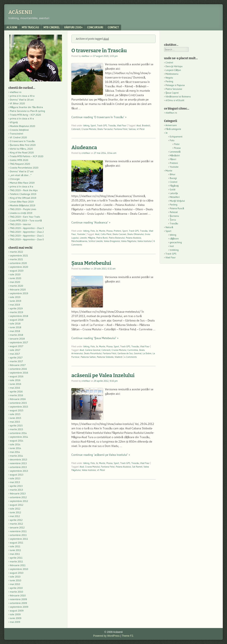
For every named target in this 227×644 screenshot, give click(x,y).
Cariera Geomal (93, 350)
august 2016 (17, 376)
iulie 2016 (15, 380)
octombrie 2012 (18, 497)
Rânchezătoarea (79, 241)
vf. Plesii (141, 129)
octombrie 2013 (18, 467)
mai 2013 (15, 482)
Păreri (173, 159)
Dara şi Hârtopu (174, 66)
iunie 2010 (16, 580)
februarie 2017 (18, 365)
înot (172, 246)
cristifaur (86, 153)
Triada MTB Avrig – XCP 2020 (25, 115)
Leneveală (175, 152)
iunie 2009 (16, 618)
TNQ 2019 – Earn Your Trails (25, 217)
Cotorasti (76, 129)
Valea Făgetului (129, 241)
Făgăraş (174, 186)
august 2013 (17, 475)
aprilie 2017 (16, 357)
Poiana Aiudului (133, 238)
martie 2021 (16, 259)
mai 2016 (15, 388)
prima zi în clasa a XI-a (22, 118)
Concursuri (95, 27)
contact (113, 27)
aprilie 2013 (16, 486)
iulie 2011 (15, 546)
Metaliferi (175, 197)
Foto (93, 231)
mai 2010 (15, 584)
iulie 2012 (15, 509)
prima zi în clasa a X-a (22, 186)
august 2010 (17, 573)
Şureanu (174, 216)
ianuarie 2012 (17, 527)
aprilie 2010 (16, 588)
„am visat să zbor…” (21, 175)
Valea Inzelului (145, 241)
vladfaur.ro (16, 92)
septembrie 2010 (19, 569)
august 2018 (17, 320)
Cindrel (169, 62)
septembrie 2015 (19, 407)
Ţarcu (173, 220)
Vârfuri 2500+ (73, 27)
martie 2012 (16, 524)
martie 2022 (16, 252)
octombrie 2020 (18, 263)
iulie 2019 (15, 297)
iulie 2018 (15, 323)
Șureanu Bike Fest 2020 (23, 145)
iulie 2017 (15, 350)
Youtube (81, 234)
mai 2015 (15, 422)
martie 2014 (16, 456)
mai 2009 (15, 622)
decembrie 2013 (18, 459)
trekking (174, 250)
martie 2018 (16, 335)
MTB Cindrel (52, 27)
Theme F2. (128, 636)
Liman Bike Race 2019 (22, 202)
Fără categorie (173, 129)
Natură (169, 227)
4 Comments (131, 357)
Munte (102, 231)
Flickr (177, 144)
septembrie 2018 (19, 316)
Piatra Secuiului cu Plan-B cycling (27, 111)
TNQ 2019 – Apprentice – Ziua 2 (27, 232)
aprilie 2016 (16, 391)
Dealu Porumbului (93, 353)
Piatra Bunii (102, 238)
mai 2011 (15, 554)
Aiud (139, 125)
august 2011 (17, 543)
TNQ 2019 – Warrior (20, 224)
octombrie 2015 (18, 403)
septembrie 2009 (19, 607)
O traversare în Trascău (99, 51)
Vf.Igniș (14, 122)
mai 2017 (15, 354)
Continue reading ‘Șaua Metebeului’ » (95, 338)
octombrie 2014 (18, 433)
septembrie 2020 (19, 267)
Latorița (174, 193)
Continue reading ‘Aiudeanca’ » (91, 222)
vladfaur (85, 56)
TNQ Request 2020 (20, 164)
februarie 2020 (18, 289)
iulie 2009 (15, 614)
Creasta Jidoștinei (19, 130)
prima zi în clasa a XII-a (22, 96)
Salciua (132, 129)
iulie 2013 (15, 478)
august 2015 (17, 410)
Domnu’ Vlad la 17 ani (22, 171)
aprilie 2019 (16, 308)
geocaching (176, 242)
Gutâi (173, 189)
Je (97, 231)
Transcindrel (16, 134)
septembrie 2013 (19, 471)
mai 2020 (15, 282)
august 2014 (17, 441)
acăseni (12, 27)
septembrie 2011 (19, 539)
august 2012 (17, 505)
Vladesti (119, 357)
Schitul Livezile (96, 241)
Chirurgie (15, 179)
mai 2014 (15, 452)
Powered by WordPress (106, 636)
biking (86, 125)
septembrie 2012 (19, 501)
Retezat (174, 212)
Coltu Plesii (106, 234)
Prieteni (117, 231)
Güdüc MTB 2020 (19, 160)
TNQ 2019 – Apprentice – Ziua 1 (27, 236)
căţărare (174, 238)
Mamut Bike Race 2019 (22, 183)
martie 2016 (16, 395)
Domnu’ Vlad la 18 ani (22, 100)
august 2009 (17, 611)
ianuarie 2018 (17, 339)
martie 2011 (16, 561)
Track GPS (102, 125)
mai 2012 (15, 516)
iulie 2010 (15, 577)
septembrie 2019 (19, 293)
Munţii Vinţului (177, 201)
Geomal (138, 353)
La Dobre (147, 353)
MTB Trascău (30, 27)
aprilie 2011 (16, 558)
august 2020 (17, 271)
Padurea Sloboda (105, 357)
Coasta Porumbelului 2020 (24, 168)
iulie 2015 (15, 414)
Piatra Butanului (117, 238)
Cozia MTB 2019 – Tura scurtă (26, 220)
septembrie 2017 (19, 342)
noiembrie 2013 (18, 463)
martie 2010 (16, 592)
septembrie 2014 (19, 437)
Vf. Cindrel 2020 (18, 137)
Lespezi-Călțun (173, 70)
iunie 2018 (16, 327)
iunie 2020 (16, 278)
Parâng (169, 81)
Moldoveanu (172, 74)
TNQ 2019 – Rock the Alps (24, 190)
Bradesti (146, 125)
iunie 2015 (16, 418)
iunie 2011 (15, 550)
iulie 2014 (15, 444)
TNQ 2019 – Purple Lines (23, 209)
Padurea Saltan (88, 357)
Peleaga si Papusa (175, 85)
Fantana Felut (121, 129)
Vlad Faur (122, 125)
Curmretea (133, 350)
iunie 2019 (16, 301)
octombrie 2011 (18, 535)
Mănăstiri (175, 155)
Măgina (92, 238)
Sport (93, 125)
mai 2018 (15, 331)
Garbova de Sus (125, 353)
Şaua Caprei (172, 93)
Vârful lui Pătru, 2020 (21, 149)
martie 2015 (16, 429)
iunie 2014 (15, 448)
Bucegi (173, 178)
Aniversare (171, 125)
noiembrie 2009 (18, 599)
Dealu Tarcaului (105, 129)
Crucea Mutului (89, 129)
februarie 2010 (18, 595)
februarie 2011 (18, 565)
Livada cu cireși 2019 (21, 213)
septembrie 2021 (19, 255)
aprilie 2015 (16, 425)
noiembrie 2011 (18, 531)
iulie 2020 (15, 274)
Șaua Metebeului (91, 263)
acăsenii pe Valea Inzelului (103, 375)
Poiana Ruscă (177, 208)
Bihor (173, 174)
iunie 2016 (16, 384)
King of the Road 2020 (22, 152)
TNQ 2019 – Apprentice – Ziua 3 (27, 228)
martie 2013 (16, 490)
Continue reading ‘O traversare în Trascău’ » (99, 117)
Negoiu (169, 78)
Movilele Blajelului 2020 (22, 126)
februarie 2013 (18, 493)
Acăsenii (20, 12)
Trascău (112, 125)
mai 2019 (15, 305)
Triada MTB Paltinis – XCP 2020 (27, 156)
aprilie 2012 (16, 520)
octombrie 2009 (18, 603)
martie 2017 (16, 361)
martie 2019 (16, 312)
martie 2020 (16, 286)
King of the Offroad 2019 (23, 198)
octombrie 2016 (18, 369)
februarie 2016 (18, 399)
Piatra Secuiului (174, 89)
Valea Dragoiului (112, 241)
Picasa (110, 231)
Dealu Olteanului (135, 234)
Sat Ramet (137, 467)
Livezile (83, 238)
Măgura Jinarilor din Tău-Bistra (26, 107)
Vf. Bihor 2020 (17, 103)
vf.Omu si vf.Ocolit (175, 100)
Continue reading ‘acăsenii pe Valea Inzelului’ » (101, 455)
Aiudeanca (84, 148)
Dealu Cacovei (119, 234)
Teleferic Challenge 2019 (23, 194)
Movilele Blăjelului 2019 (23, 205)
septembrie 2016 (19, 373)
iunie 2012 (15, 512)
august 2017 (17, 346)
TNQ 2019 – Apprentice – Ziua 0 (27, 239)
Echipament (176, 137)
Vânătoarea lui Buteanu (178, 96)
